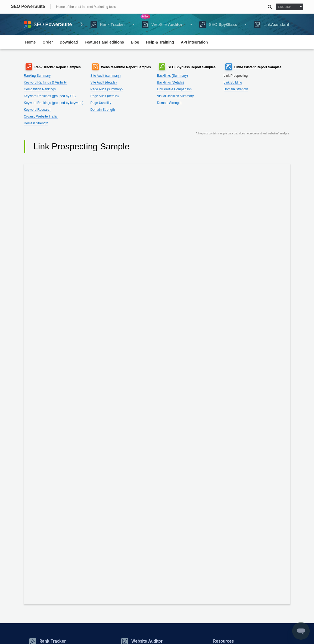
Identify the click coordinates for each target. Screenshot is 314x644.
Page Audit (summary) (107, 89)
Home (31, 42)
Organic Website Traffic (41, 116)
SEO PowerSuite (28, 7)
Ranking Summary (37, 76)
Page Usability (101, 103)
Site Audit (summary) (106, 76)
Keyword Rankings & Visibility (45, 82)
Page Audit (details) (105, 96)
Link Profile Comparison (174, 89)
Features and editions (104, 42)
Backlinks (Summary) (172, 76)
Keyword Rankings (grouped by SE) (50, 96)
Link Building (233, 82)
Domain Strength (36, 123)
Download (69, 42)
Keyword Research (38, 110)
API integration (194, 42)
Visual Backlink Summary (175, 96)
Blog (135, 42)
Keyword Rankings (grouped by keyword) (54, 103)
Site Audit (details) (104, 82)
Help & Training (160, 42)
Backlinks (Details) (171, 82)
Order (48, 42)
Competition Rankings (40, 89)
